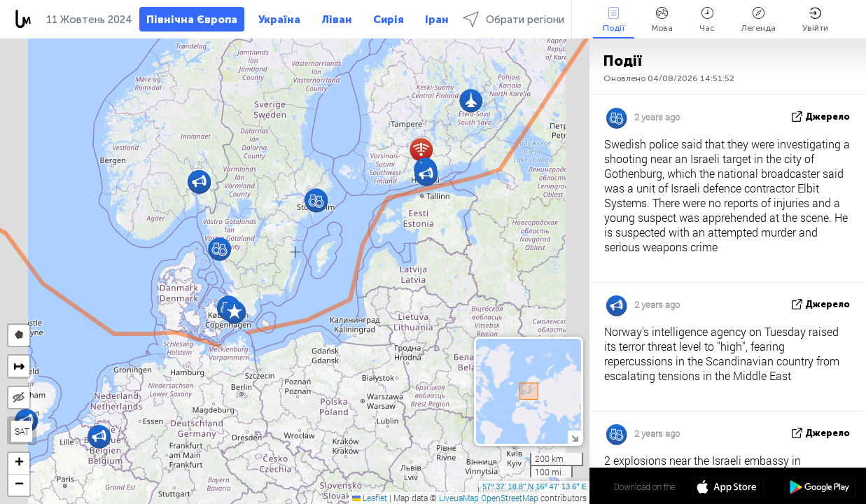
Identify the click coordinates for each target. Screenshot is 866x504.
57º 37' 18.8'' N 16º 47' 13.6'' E (535, 486)
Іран (437, 20)
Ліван (337, 20)
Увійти (815, 20)
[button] (99, 436)
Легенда (759, 20)
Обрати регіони (514, 19)
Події (614, 20)
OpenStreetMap (510, 498)
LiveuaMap (459, 498)
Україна (279, 20)
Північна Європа (192, 20)
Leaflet (370, 498)
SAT (22, 431)
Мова (662, 20)
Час (707, 20)
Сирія (389, 20)
